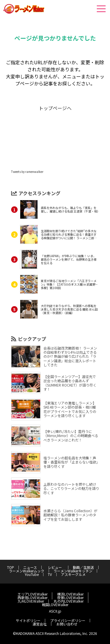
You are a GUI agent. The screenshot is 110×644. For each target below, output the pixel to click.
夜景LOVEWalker (70, 597)
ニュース (30, 567)
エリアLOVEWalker (33, 594)
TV (50, 574)
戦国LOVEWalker (55, 605)
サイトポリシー (28, 620)
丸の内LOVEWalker (69, 601)
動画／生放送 (83, 567)
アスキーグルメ (73, 574)
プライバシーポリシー (68, 620)
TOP (11, 567)
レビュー (57, 567)
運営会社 (40, 624)
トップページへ (55, 108)
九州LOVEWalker (31, 601)
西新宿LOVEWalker (33, 597)
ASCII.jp (55, 611)
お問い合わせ (67, 624)
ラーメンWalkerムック (27, 571)
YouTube (32, 574)
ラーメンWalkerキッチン (73, 571)
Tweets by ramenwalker (27, 172)
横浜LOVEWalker (70, 594)
